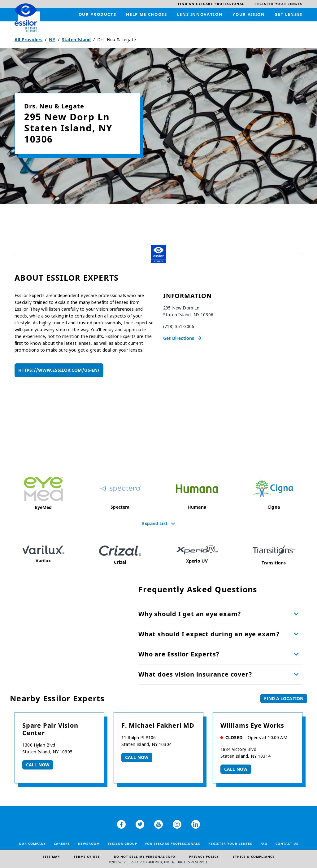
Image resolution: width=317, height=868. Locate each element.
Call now (38, 765)
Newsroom (89, 844)
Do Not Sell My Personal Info (145, 857)
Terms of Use (87, 857)
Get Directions (179, 338)
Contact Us (287, 844)
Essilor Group (122, 844)
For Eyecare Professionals (173, 844)
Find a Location (284, 698)
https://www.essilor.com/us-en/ (59, 370)
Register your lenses (230, 844)
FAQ (264, 844)
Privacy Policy (204, 857)
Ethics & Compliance (254, 857)
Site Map (51, 857)
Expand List (155, 523)
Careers (62, 844)
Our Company (32, 844)
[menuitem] (211, 4)
